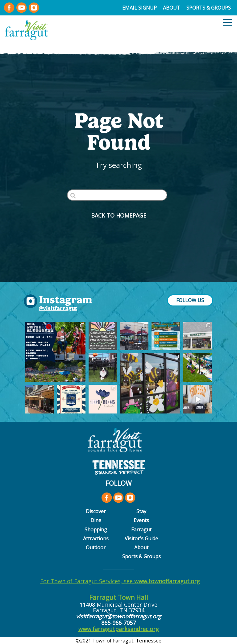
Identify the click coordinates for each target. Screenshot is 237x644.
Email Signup (139, 8)
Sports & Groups (209, 8)
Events (141, 520)
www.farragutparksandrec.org (119, 629)
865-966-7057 (118, 623)
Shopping (96, 530)
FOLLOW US (190, 300)
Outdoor (96, 547)
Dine (96, 520)
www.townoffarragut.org (167, 581)
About (172, 8)
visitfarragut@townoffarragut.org (118, 616)
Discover (96, 511)
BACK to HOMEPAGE (119, 215)
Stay (141, 511)
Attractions (96, 538)
